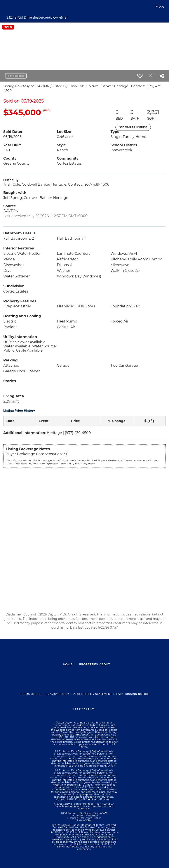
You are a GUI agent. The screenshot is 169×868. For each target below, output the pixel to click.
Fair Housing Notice (133, 694)
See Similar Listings (133, 127)
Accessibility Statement (93, 694)
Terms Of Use (31, 694)
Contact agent (16, 76)
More (160, 6)
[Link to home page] (5, 7)
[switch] (140, 76)
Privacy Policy (57, 694)
